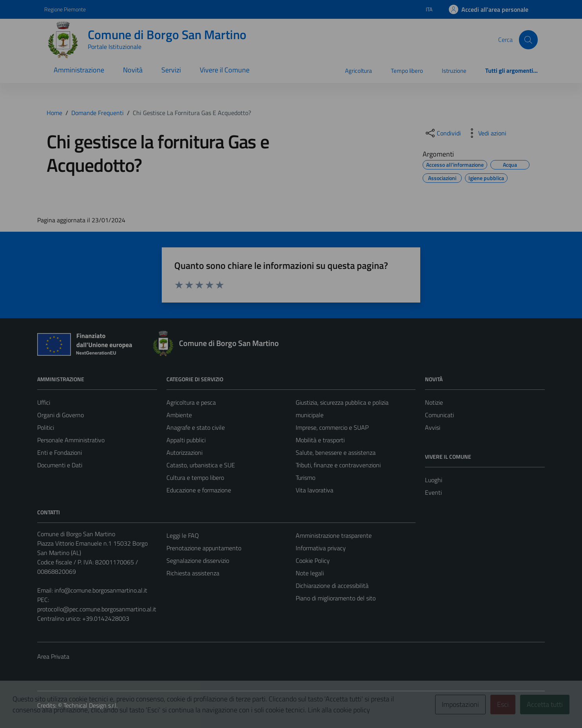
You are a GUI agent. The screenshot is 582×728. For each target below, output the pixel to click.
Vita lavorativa (314, 490)
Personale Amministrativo (71, 440)
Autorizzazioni (184, 452)
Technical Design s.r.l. (90, 705)
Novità (133, 70)
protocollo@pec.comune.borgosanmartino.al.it (97, 609)
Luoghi (434, 480)
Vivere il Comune (225, 70)
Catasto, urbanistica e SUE (201, 465)
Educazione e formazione (199, 490)
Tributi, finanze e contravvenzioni (338, 465)
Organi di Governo (61, 415)
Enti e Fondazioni (60, 452)
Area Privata (53, 656)
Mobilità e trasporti (320, 440)
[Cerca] (528, 40)
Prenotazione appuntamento (204, 548)
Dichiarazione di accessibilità (332, 586)
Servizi (171, 70)
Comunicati (439, 415)
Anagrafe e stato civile (196, 427)
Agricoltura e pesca (191, 402)
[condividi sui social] (443, 133)
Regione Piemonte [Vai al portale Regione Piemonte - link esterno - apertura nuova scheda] (65, 9)
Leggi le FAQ (183, 535)
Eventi (433, 492)
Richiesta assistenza (193, 573)
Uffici (44, 402)
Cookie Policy (313, 560)
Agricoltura (359, 71)
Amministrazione (79, 70)
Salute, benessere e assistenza (336, 452)
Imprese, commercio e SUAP (332, 427)
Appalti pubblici (186, 440)
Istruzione (454, 71)
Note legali (310, 573)
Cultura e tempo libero (195, 478)
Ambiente (179, 415)
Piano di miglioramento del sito (336, 598)
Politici (46, 427)
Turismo (305, 478)
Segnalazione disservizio (198, 560)
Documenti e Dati (60, 465)
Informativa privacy (321, 548)
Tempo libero (407, 71)
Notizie (434, 402)
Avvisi (433, 427)
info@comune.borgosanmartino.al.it (101, 590)
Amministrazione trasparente (334, 535)
